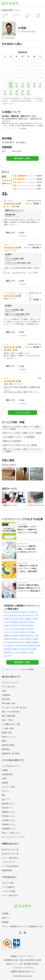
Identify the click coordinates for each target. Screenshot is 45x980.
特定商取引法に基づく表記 (14, 960)
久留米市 (33, 612)
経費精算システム (8, 812)
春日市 (23, 622)
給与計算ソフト (8, 808)
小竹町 (8, 642)
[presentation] (6, 16)
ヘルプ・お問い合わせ (10, 858)
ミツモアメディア (8, 862)
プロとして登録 (8, 883)
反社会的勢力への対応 (33, 960)
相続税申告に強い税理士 (11, 753)
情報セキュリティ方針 (15, 964)
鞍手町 (15, 642)
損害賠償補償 (7, 870)
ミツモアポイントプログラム (23, 968)
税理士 (4, 741)
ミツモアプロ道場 (8, 891)
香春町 (31, 646)
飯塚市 (15, 616)
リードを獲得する (8, 887)
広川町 (23, 646)
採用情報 (5, 922)
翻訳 (4, 795)
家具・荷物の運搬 (8, 716)
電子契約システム (8, 816)
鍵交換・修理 (7, 733)
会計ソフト (6, 799)
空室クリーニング (8, 737)
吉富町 (23, 653)
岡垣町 (29, 639)
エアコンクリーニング (10, 682)
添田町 (38, 646)
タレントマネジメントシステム (13, 837)
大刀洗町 (8, 646)
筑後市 (8, 619)
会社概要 (5, 914)
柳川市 (29, 616)
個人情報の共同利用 (31, 964)
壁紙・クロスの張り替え (11, 712)
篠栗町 (8, 636)
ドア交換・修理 (8, 728)
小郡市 (8, 622)
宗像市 (8, 626)
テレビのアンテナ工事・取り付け (14, 708)
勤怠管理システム (8, 804)
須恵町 (22, 636)
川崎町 (15, 649)
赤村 (28, 649)
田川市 (22, 616)
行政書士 (5, 770)
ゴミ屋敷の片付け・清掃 (11, 724)
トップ (4, 669)
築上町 (8, 656)
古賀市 (23, 626)
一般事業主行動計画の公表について (23, 972)
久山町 (36, 636)
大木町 (16, 646)
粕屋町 (8, 639)
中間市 (36, 619)
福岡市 (16, 612)
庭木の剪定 (6, 699)
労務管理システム (8, 824)
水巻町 (22, 639)
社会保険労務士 (8, 774)
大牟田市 (24, 612)
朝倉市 (31, 629)
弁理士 (4, 779)
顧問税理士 (6, 749)
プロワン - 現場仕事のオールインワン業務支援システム (22, 926)
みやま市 (8, 632)
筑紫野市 (16, 622)
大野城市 (32, 622)
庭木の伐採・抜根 (8, 703)
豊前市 (29, 619)
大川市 (15, 619)
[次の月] (41, 52)
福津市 (31, 626)
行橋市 (22, 619)
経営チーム (6, 918)
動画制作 (5, 783)
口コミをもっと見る (22, 413)
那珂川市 (24, 632)
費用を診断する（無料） (22, 158)
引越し (4, 691)
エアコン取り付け (8, 687)
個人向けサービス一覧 (10, 850)
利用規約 (14, 956)
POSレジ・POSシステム (11, 833)
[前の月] (4, 52)
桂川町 (22, 642)
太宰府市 (16, 626)
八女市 (36, 616)
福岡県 (25, 669)
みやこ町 (16, 653)
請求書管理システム (9, 829)
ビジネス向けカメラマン (11, 766)
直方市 (8, 616)
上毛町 (31, 653)
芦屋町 (15, 639)
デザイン (5, 791)
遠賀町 (36, 639)
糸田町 (8, 649)
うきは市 (8, 629)
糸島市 (16, 632)
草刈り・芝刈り (8, 720)
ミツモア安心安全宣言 (10, 866)
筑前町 (29, 642)
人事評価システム (8, 820)
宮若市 (16, 629)
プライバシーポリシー (26, 956)
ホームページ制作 (8, 787)
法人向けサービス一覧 (10, 854)
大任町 (22, 649)
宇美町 (33, 632)
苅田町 (8, 653)
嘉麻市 (23, 629)
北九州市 (8, 612)
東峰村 (36, 642)
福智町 (34, 649)
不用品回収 (6, 695)
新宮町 (29, 636)
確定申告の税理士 (8, 745)
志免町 (15, 636)
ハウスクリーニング (15, 669)
